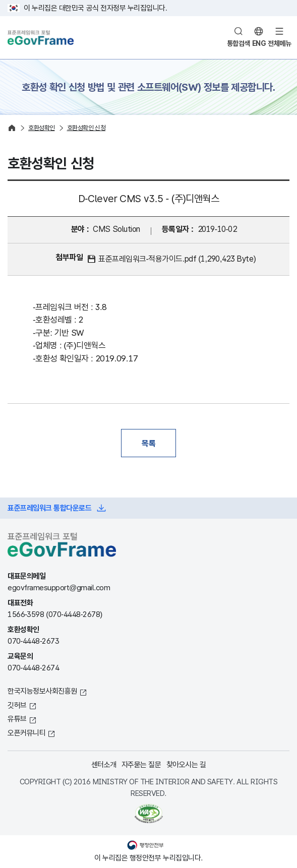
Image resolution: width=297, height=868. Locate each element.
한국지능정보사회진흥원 (42, 691)
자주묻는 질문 (141, 764)
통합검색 (239, 43)
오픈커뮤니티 (26, 733)
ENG (259, 43)
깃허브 (17, 705)
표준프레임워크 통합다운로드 (49, 508)
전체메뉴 (279, 43)
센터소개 (104, 764)
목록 (148, 443)
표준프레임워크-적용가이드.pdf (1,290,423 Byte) (177, 259)
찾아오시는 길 (186, 764)
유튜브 (17, 719)
